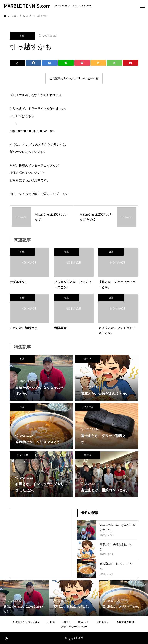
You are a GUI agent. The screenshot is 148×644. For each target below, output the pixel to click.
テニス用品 (88, 407)
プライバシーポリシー (74, 627)
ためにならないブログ (26, 622)
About (51, 622)
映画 (22, 36)
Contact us (103, 622)
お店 (22, 359)
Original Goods (126, 622)
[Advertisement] (40, 538)
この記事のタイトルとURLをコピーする (74, 78)
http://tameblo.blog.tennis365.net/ (32, 131)
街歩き (88, 359)
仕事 (22, 407)
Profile (66, 622)
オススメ (83, 622)
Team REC (22, 455)
